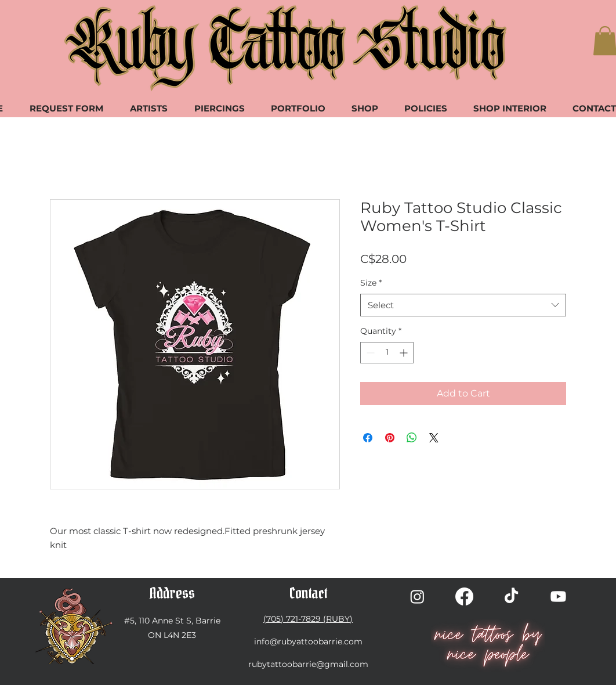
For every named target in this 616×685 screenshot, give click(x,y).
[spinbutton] (387, 353)
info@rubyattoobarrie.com (308, 641)
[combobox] (463, 305)
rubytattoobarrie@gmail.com (308, 664)
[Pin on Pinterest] (390, 438)
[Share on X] (434, 438)
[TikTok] (511, 596)
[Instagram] (417, 596)
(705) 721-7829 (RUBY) (308, 619)
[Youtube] (558, 596)
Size (371, 283)
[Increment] (405, 353)
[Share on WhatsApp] (412, 438)
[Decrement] (369, 353)
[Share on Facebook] (368, 438)
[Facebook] (464, 596)
